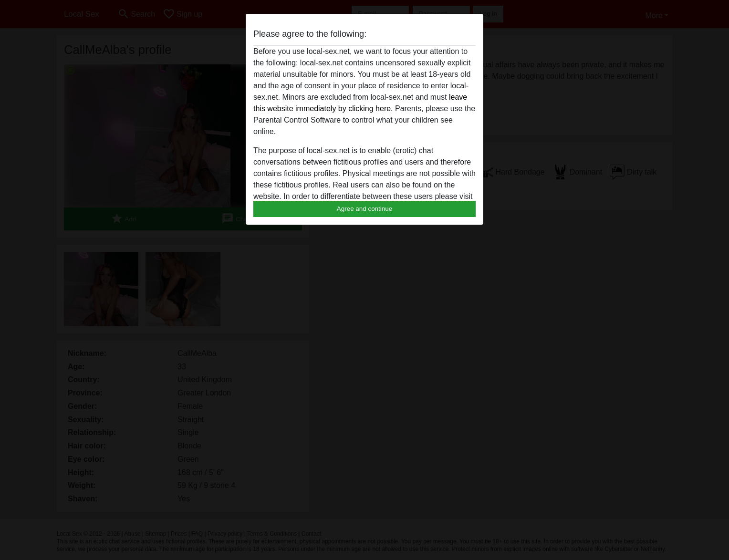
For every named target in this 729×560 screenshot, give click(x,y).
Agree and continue (364, 209)
